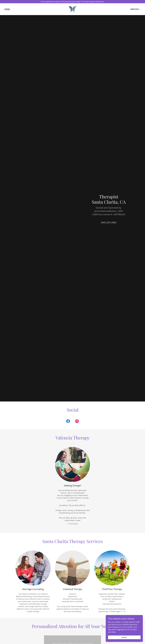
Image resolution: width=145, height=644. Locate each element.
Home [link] (7, 9)
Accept (124, 637)
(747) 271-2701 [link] (109, 222)
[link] (72, 9)
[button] (135, 9)
